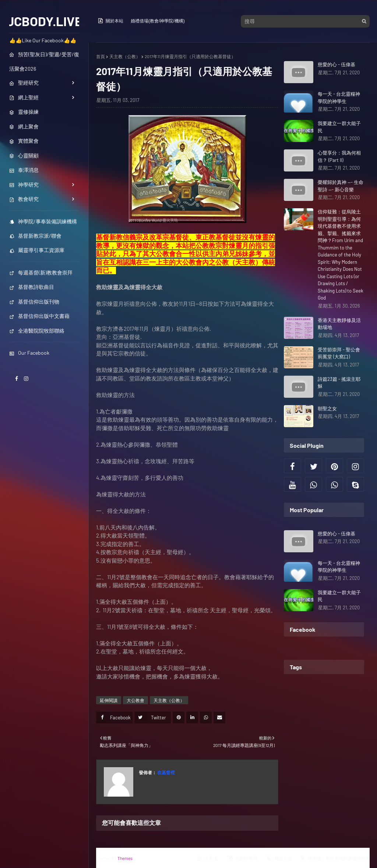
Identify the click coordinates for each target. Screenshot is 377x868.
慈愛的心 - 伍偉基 (337, 64)
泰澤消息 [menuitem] (24, 170)
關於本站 (110, 21)
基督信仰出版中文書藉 (39, 316)
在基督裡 (166, 772)
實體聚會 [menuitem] (24, 141)
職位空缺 (279, 858)
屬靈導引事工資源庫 (37, 250)
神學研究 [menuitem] (24, 185)
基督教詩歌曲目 (32, 287)
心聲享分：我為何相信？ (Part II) (339, 156)
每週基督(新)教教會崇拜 (41, 272)
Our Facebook (29, 353)
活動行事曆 (242, 858)
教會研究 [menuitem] (24, 199)
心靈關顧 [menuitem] (24, 155)
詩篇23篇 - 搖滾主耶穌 (339, 383)
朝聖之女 (327, 408)
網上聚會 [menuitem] (24, 126)
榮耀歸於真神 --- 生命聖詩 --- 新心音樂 (341, 186)
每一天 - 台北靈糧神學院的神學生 (339, 98)
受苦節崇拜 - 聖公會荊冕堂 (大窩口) (339, 353)
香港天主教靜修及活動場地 (339, 324)
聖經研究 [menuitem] (24, 83)
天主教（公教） (125, 56)
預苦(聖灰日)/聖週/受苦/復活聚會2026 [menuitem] (44, 61)
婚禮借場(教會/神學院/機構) (158, 21)
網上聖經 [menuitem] (24, 97)
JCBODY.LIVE (44, 21)
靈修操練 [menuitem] (24, 112)
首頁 (101, 56)
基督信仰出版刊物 (34, 302)
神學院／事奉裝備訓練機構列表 (335, 858)
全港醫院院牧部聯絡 (37, 331)
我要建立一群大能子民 (339, 127)
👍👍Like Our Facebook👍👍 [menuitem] (43, 40)
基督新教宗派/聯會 (35, 236)
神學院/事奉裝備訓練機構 (43, 221)
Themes (125, 858)
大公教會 (135, 700)
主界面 (207, 858)
